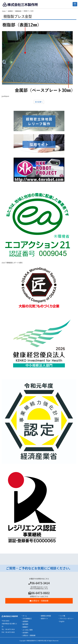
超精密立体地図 (46, 616)
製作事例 (25, 624)
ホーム (25, 616)
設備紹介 (25, 627)
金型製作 (25, 621)
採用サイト (44, 619)
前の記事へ (39, 102)
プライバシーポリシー (67, 619)
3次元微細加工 (27, 619)
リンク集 (62, 616)
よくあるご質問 (28, 630)
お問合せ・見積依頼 (39, 601)
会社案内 (25, 633)
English (62, 621)
